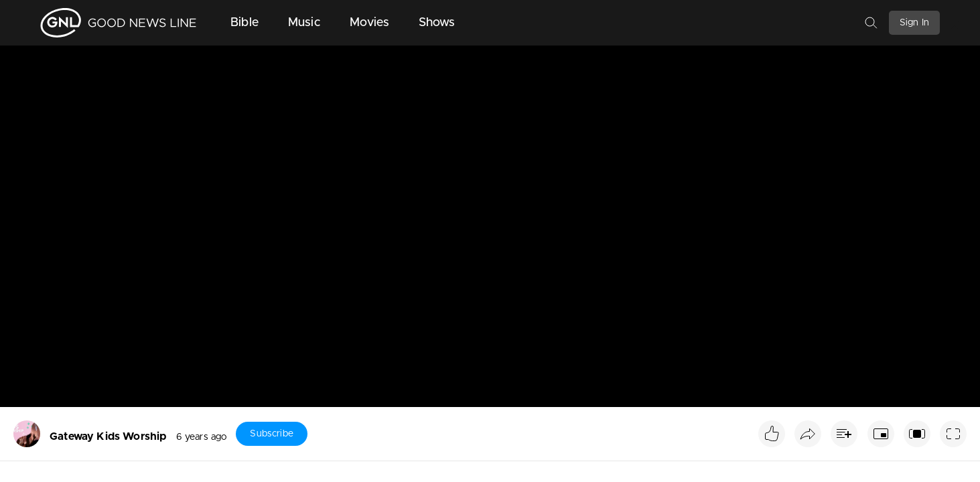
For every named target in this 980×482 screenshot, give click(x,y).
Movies (369, 23)
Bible (244, 23)
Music (304, 23)
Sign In (914, 23)
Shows (437, 23)
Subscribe (271, 434)
